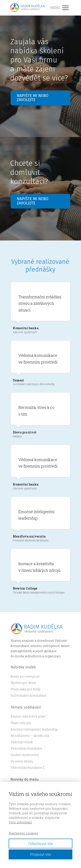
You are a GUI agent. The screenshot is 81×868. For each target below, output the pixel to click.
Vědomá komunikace (26, 748)
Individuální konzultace (29, 695)
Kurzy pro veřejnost (25, 676)
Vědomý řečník (22, 742)
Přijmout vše (41, 854)
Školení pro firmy (23, 683)
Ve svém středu (22, 761)
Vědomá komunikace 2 (28, 768)
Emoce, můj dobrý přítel (28, 716)
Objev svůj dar (21, 723)
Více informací (20, 822)
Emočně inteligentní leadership (34, 729)
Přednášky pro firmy (25, 689)
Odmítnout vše (41, 843)
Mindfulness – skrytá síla (30, 736)
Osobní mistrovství (25, 755)
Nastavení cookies (23, 833)
